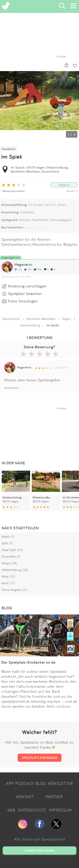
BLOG (41, 783)
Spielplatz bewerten (25, 293)
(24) (14, 563)
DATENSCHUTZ (32, 810)
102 (18, 269)
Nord (5, 583)
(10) (20, 550)
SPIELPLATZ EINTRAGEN (40, 758)
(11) (25, 590)
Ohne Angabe (12, 590)
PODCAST (25, 783)
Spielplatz (9, 149)
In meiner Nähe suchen (39, 850)
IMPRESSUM (60, 810)
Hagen (67, 319)
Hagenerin (23, 264)
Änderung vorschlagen (27, 286)
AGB (11, 810)
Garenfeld (9, 556)
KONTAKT (25, 797)
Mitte (5, 576)
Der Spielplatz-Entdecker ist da (28, 662)
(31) (12, 576)
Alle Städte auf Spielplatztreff (40, 839)
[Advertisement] (41, 431)
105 (28, 269)
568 (38, 269)
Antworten (11, 388)
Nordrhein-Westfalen (41, 319)
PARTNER (54, 797)
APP (10, 783)
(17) (12, 583)
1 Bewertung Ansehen (13, 191)
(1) (13, 536)
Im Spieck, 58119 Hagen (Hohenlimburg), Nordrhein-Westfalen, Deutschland (40, 169)
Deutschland (11, 319)
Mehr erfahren (59, 706)
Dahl (5, 543)
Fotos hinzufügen (23, 301)
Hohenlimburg (30, 325)
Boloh (6, 536)
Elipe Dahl (9, 550)
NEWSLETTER (60, 783)
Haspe (6, 563)
